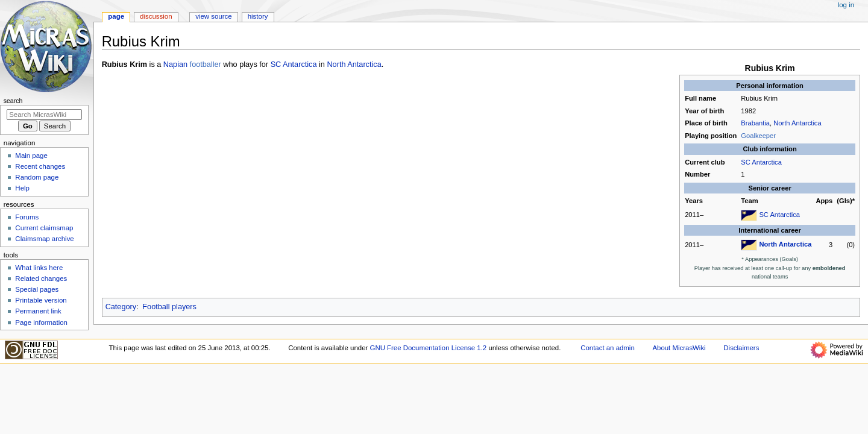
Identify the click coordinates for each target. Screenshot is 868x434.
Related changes (41, 278)
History (258, 16)
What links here (39, 268)
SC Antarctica (761, 162)
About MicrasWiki (679, 348)
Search (13, 101)
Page (116, 16)
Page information (41, 322)
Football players (169, 307)
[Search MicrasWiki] (44, 115)
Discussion (156, 16)
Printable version (41, 300)
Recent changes (40, 166)
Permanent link (38, 311)
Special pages (37, 289)
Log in (846, 5)
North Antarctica (797, 123)
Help (22, 188)
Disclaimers (741, 348)
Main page (31, 156)
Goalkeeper (758, 136)
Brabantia (755, 123)
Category (121, 307)
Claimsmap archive (44, 239)
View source (213, 16)
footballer (206, 64)
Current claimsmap (44, 228)
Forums (27, 217)
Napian (175, 64)
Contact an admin (608, 348)
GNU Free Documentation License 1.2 (429, 348)
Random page (37, 177)
